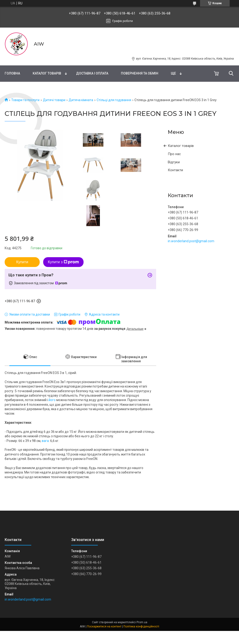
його (52, 400)
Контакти (175, 170)
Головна (12, 73)
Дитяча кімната (81, 100)
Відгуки (174, 162)
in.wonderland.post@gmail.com (191, 241)
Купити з (63, 262)
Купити (22, 262)
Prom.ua (142, 622)
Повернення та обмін (140, 73)
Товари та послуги (25, 100)
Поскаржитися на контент (104, 626)
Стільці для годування (114, 100)
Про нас (174, 154)
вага (45, 441)
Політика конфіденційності (141, 626)
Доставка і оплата (92, 73)
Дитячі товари (54, 100)
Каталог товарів (47, 73)
